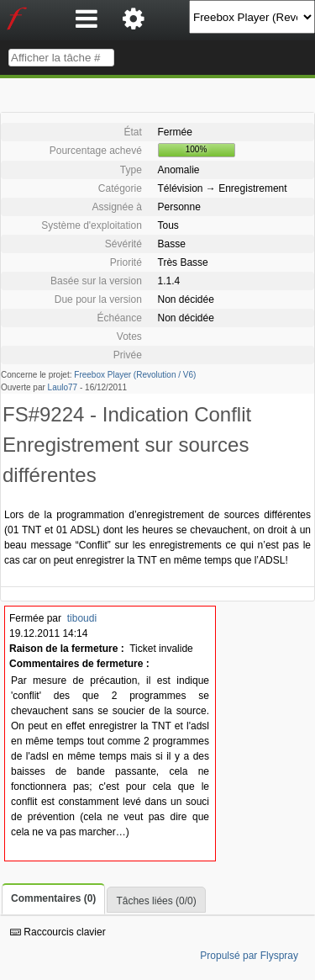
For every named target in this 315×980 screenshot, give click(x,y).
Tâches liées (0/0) (156, 901)
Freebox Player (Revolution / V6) (135, 375)
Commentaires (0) (53, 898)
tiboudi (82, 618)
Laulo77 (63, 387)
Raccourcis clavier (58, 932)
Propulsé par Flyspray (249, 956)
